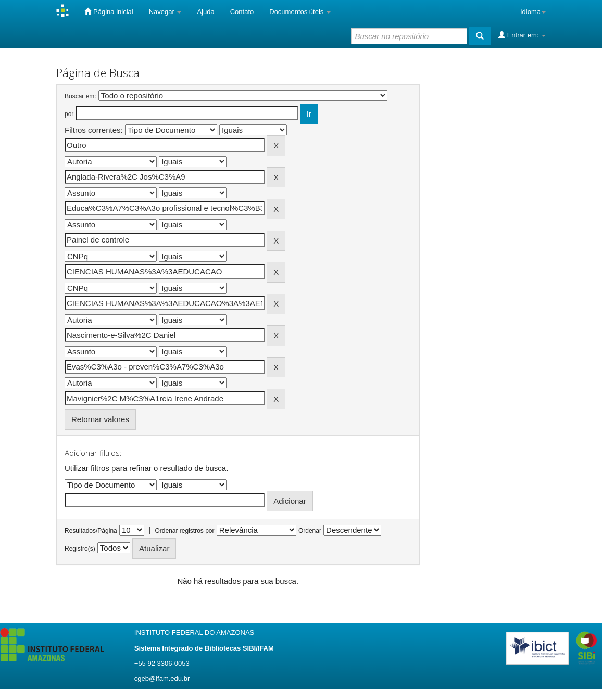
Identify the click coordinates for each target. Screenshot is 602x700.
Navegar (165, 12)
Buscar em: (80, 96)
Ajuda (205, 12)
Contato (242, 12)
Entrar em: (522, 35)
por (69, 114)
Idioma (533, 12)
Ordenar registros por (184, 531)
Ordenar (310, 531)
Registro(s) (80, 549)
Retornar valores (100, 419)
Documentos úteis (300, 12)
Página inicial (109, 11)
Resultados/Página (91, 531)
